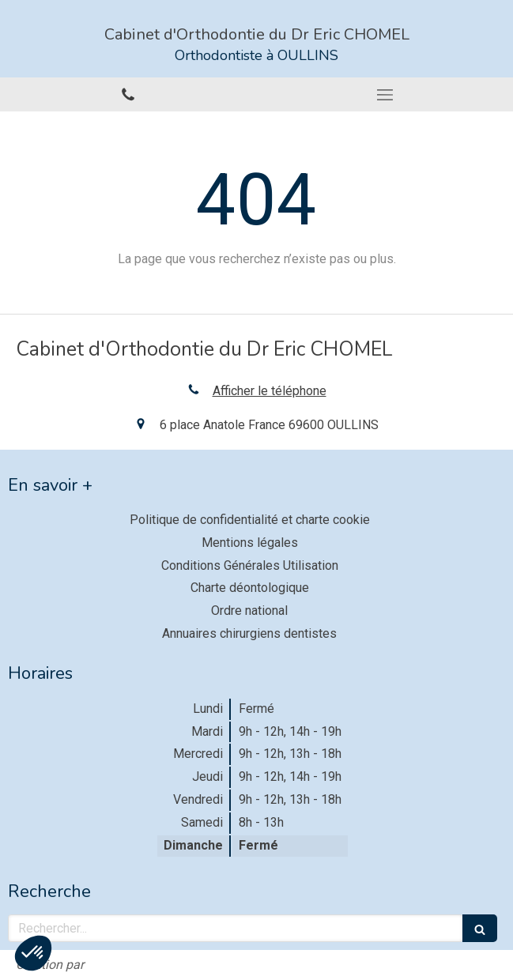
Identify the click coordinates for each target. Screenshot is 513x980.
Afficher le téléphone (270, 391)
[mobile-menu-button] (385, 95)
